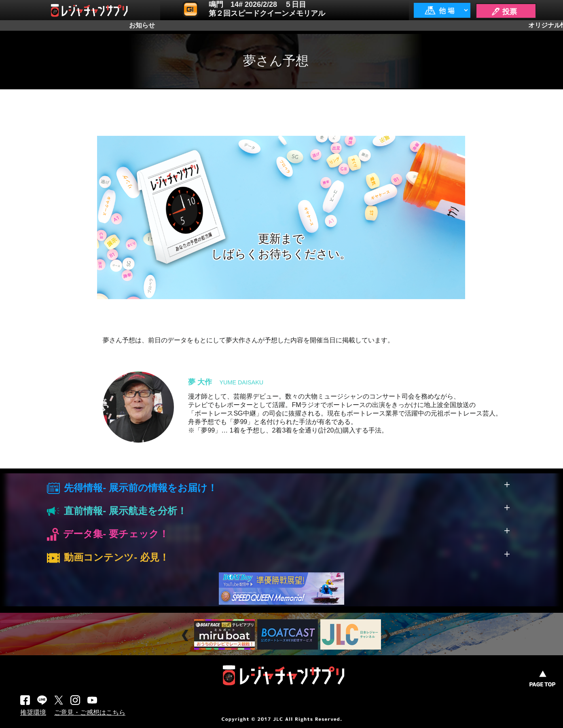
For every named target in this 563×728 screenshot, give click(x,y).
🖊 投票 (504, 12)
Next (388, 636)
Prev (186, 636)
